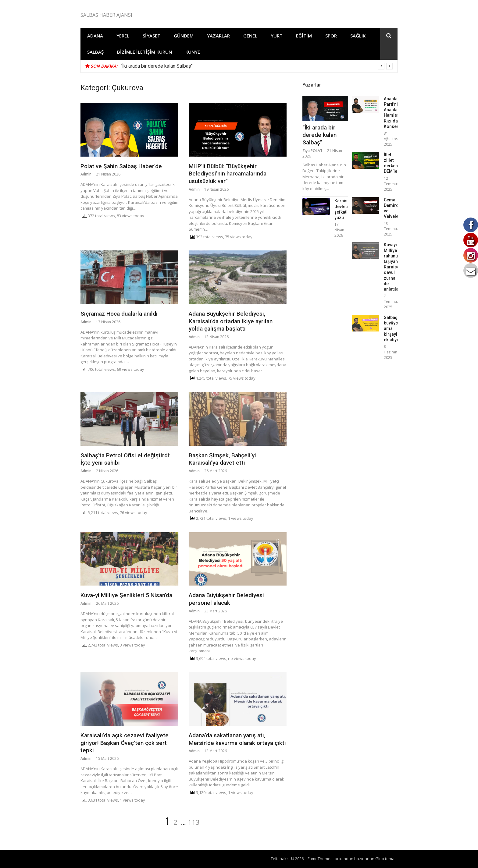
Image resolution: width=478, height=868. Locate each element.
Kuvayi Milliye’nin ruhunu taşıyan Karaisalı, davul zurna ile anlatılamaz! (396, 267)
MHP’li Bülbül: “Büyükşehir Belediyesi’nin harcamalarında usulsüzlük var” (228, 174)
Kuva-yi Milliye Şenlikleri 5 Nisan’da (126, 595)
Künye (193, 52)
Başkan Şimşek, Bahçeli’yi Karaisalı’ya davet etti (222, 459)
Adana (95, 36)
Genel (250, 36)
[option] (257, 66)
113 (194, 822)
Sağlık (358, 36)
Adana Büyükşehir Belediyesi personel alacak (226, 599)
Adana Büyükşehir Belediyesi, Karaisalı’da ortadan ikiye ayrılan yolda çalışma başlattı (231, 321)
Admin (86, 174)
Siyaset (152, 36)
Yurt (277, 36)
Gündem (184, 36)
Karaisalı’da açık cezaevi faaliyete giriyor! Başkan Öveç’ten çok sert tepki (125, 743)
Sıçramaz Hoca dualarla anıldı (119, 314)
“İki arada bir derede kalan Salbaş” (157, 66)
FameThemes (320, 859)
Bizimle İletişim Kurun (144, 52)
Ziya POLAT (312, 151)
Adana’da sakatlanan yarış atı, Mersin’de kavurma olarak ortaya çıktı (237, 739)
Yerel (123, 36)
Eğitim (304, 36)
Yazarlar (218, 36)
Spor (331, 36)
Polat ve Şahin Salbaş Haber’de (121, 166)
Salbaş (95, 52)
